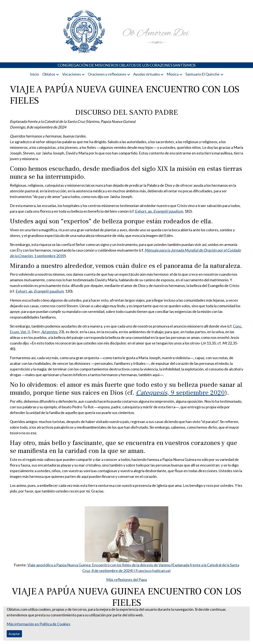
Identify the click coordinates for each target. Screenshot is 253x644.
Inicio (34, 74)
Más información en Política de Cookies (38, 624)
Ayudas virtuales (147, 74)
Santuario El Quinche (203, 74)
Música (173, 74)
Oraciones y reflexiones (107, 74)
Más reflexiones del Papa (126, 580)
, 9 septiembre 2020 (180, 393)
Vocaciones (72, 74)
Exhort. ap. (159, 211)
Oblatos (49, 74)
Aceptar (14, 634)
